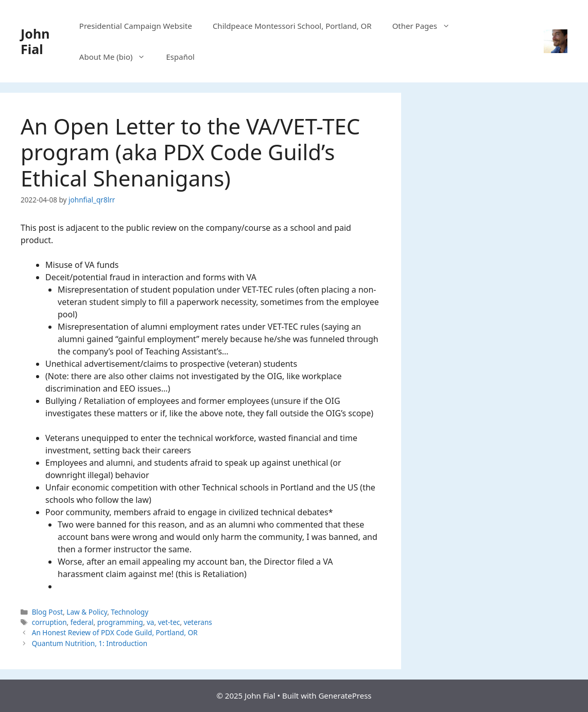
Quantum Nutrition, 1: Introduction (90, 643)
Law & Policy (87, 612)
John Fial (35, 41)
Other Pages (426, 26)
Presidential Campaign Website (136, 26)
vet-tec (169, 622)
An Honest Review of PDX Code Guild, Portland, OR (115, 632)
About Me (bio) (118, 57)
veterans (198, 622)
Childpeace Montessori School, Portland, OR (292, 26)
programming (120, 622)
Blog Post (47, 612)
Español (180, 57)
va (151, 622)
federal (82, 622)
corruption (49, 622)
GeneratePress (345, 696)
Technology (129, 612)
